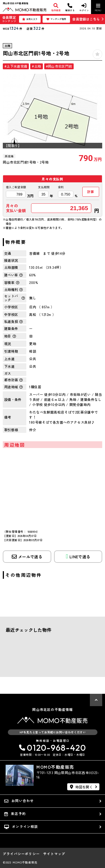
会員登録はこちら (86, 19)
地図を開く (81, 787)
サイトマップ (54, 854)
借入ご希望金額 (16, 187)
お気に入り (30, 19)
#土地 (36, 66)
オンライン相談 (21, 826)
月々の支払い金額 (16, 208)
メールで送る (27, 557)
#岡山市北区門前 (59, 66)
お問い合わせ (19, 801)
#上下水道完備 (16, 66)
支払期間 (44, 187)
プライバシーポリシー (21, 854)
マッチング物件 (56, 19)
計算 (91, 191)
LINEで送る (78, 556)
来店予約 (15, 814)
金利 (61, 187)
